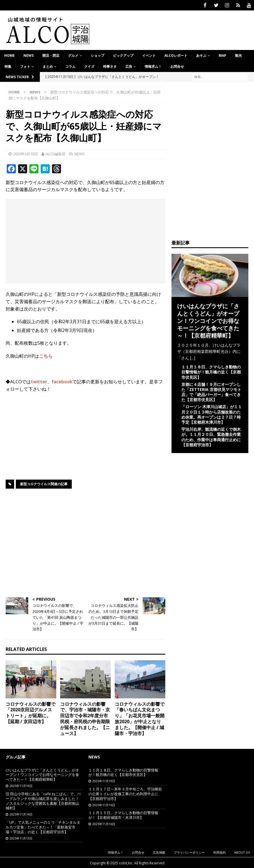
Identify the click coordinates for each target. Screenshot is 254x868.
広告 (129, 66)
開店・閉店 (51, 55)
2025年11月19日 (21, 785)
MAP (222, 55)
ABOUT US (242, 852)
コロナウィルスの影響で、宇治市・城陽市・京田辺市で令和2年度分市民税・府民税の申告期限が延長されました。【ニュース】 (85, 718)
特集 (8, 66)
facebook (62, 381)
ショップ (97, 55)
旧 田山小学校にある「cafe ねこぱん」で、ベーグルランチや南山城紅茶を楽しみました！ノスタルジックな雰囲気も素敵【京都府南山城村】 (43, 800)
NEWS (29, 55)
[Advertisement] (85, 241)
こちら (46, 355)
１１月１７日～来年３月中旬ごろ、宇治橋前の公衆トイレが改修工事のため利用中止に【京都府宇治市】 (125, 793)
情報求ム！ (153, 66)
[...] (193, 357)
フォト (25, 66)
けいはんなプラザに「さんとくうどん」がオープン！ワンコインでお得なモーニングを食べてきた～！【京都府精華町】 (208, 320)
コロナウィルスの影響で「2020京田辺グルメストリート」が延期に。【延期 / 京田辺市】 (31, 712)
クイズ (89, 66)
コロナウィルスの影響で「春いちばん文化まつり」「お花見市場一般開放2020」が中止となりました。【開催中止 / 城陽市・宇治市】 (140, 718)
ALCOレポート (176, 55)
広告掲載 (159, 852)
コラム (70, 66)
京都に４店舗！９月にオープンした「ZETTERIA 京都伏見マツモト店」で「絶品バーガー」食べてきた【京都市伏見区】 (211, 392)
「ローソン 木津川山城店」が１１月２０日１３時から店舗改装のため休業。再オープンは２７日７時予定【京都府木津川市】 (212, 414)
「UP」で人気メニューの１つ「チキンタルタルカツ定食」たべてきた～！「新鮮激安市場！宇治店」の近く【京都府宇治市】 (43, 827)
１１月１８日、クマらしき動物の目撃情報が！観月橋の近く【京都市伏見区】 (211, 371)
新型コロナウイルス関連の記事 (44, 483)
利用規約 (220, 852)
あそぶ (201, 55)
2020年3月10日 (25, 153)
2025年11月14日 (21, 814)
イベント (149, 55)
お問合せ (177, 66)
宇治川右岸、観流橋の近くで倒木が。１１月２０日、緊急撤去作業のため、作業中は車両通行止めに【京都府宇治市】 (211, 436)
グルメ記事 (16, 756)
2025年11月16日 (104, 804)
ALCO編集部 (56, 153)
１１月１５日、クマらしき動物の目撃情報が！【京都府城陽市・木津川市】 (123, 815)
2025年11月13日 (21, 838)
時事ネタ (110, 66)
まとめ (48, 66)
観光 (238, 55)
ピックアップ (123, 55)
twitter (39, 381)
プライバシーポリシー (189, 852)
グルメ (73, 55)
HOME (9, 55)
